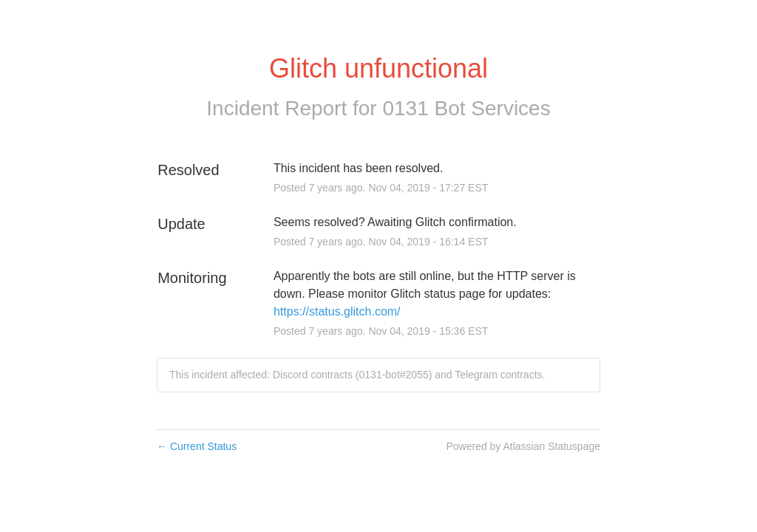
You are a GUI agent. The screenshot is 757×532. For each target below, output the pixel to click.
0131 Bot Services (466, 108)
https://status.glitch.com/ (337, 311)
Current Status (197, 446)
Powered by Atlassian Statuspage (523, 446)
